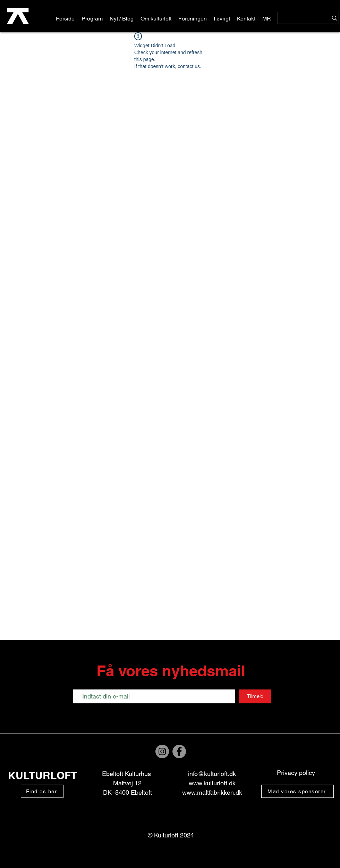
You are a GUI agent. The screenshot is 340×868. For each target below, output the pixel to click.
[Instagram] (162, 751)
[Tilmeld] (255, 696)
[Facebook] (179, 751)
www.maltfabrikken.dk (212, 792)
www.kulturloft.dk (212, 783)
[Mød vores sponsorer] (297, 791)
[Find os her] (42, 791)
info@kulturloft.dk (212, 774)
